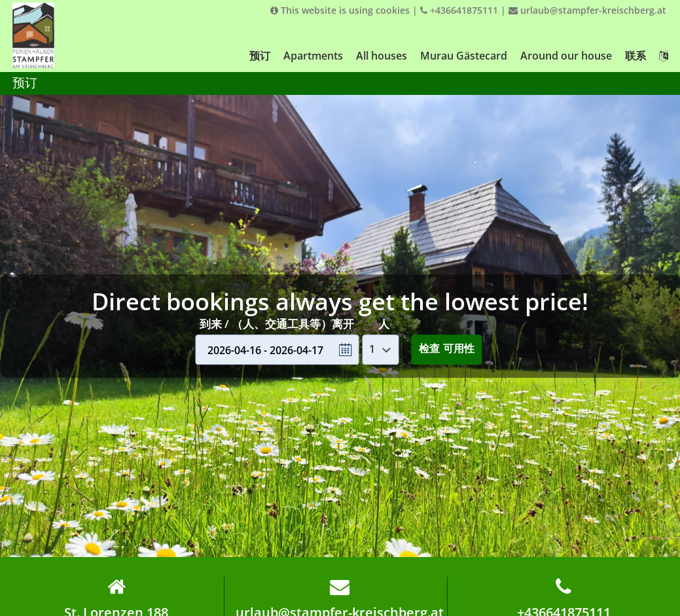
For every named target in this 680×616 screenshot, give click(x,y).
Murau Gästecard (464, 56)
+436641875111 (459, 10)
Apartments (313, 56)
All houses (382, 56)
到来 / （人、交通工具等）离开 (277, 324)
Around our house (566, 56)
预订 (260, 56)
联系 (635, 56)
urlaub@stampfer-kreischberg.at (587, 10)
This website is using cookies (340, 10)
